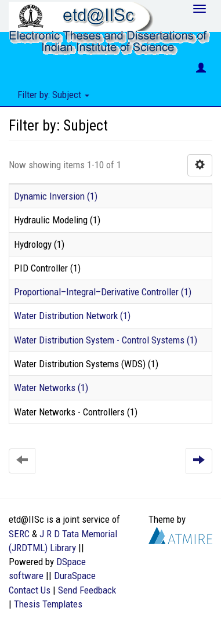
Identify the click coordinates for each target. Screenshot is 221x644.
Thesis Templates (48, 604)
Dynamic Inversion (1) (56, 196)
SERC (19, 534)
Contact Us (30, 590)
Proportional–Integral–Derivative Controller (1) (103, 292)
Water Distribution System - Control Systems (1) (106, 340)
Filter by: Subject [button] (53, 95)
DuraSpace (75, 576)
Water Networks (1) (51, 388)
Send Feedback (87, 590)
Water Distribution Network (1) (72, 316)
